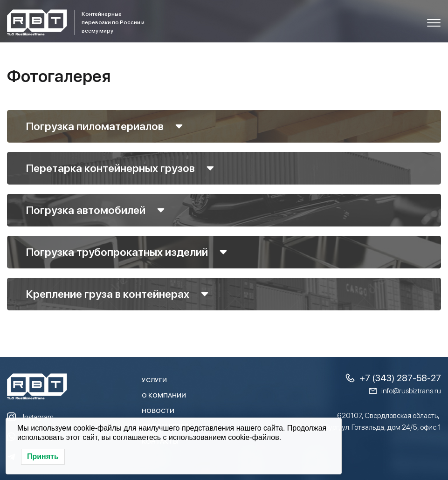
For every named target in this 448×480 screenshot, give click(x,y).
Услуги (154, 380)
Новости (158, 411)
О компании (164, 395)
